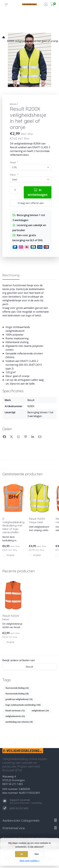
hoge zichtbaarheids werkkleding (23, 705)
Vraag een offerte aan (31, 203)
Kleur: (14, 175)
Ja (22, 854)
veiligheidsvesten (15, 716)
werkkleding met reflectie (19, 722)
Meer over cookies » (29, 861)
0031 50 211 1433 (13, 784)
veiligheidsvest (40, 711)
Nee (37, 854)
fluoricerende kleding (17, 688)
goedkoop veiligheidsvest (19, 699)
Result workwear (15, 711)
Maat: (14, 162)
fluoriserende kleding (17, 694)
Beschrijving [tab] (11, 275)
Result (14, 104)
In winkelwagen (38, 192)
